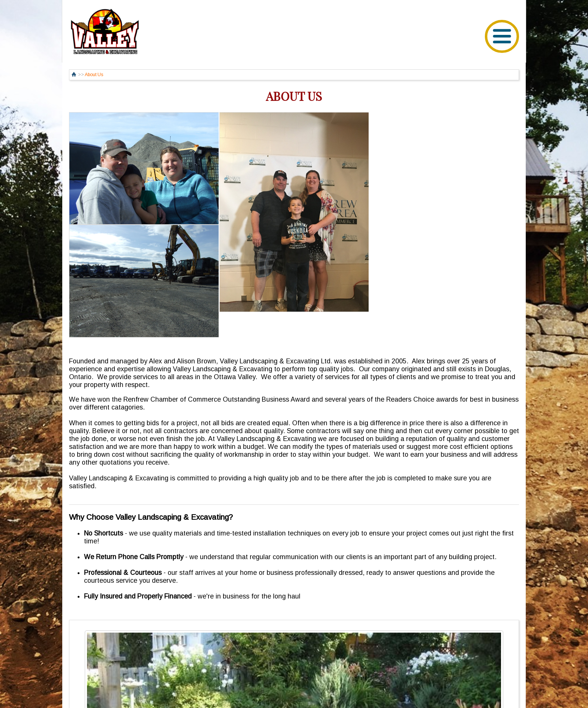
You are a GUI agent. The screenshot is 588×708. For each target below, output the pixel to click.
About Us (94, 75)
